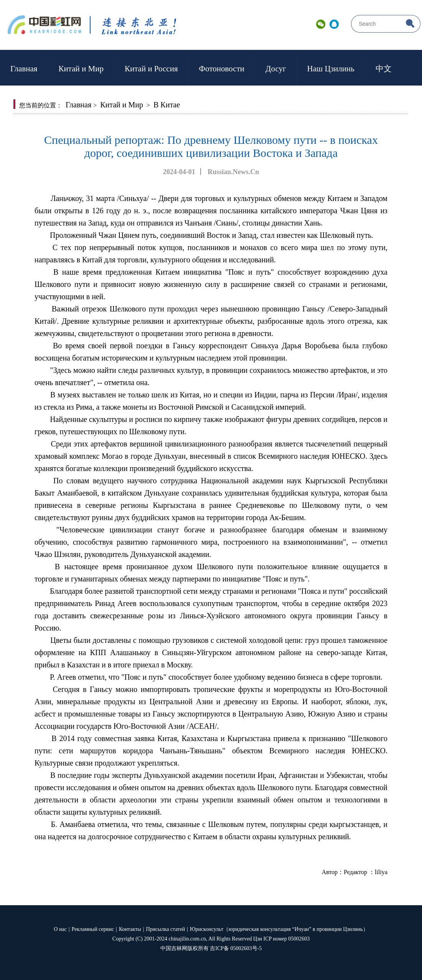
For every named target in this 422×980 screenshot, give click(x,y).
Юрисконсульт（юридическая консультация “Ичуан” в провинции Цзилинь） (279, 929)
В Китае (167, 105)
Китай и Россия (151, 69)
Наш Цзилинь (331, 69)
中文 (384, 69)
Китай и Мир (81, 69)
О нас (60, 929)
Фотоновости (222, 69)
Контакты (130, 929)
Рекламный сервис (93, 929)
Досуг (276, 69)
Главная (24, 69)
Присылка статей (166, 929)
